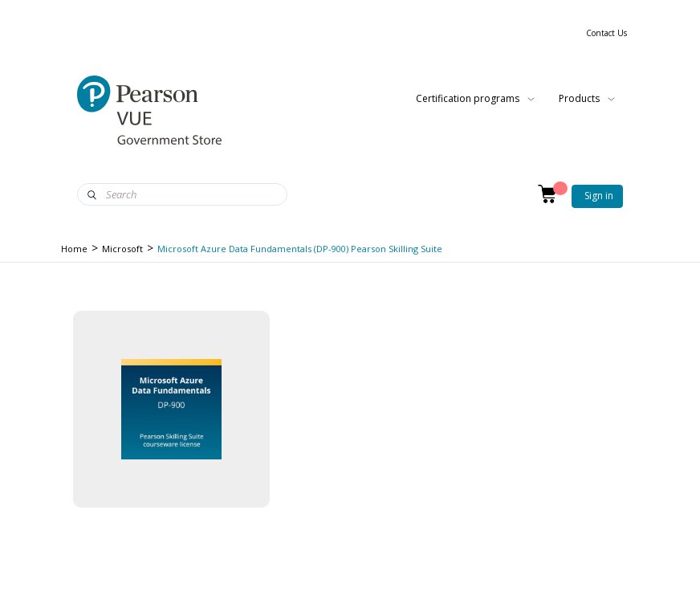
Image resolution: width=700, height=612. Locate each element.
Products (587, 99)
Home (74, 249)
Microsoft (122, 249)
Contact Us (606, 33)
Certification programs (475, 99)
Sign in (599, 196)
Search (92, 195)
